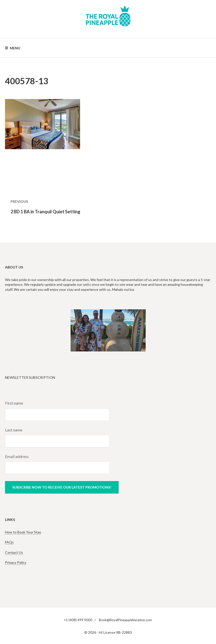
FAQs (9, 542)
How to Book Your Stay (23, 532)
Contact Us (14, 552)
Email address (17, 456)
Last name (14, 430)
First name (14, 403)
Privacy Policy (16, 562)
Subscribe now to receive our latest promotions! (62, 487)
